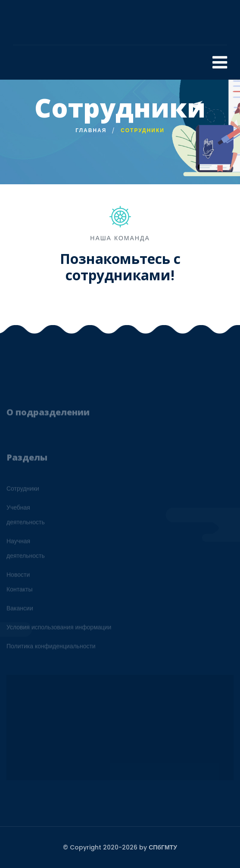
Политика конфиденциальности (51, 648)
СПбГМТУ (163, 847)
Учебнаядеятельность (26, 517)
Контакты (19, 591)
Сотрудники (23, 490)
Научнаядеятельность (26, 550)
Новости (18, 577)
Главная (91, 130)
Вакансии (20, 610)
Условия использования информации (59, 629)
